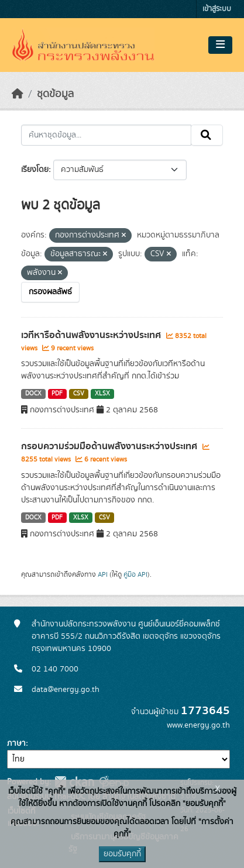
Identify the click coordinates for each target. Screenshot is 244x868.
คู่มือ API (135, 574)
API (103, 574)
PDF (57, 394)
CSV (79, 394)
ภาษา (16, 743)
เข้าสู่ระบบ (217, 9)
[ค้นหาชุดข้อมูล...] (106, 135)
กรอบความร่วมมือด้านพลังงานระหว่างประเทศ (110, 446)
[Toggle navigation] (220, 45)
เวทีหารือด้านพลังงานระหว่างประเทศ (92, 335)
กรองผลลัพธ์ (50, 292)
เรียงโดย (35, 170)
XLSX (102, 394)
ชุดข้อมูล (55, 94)
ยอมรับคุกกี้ (122, 854)
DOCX (33, 394)
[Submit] (207, 135)
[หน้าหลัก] (18, 94)
